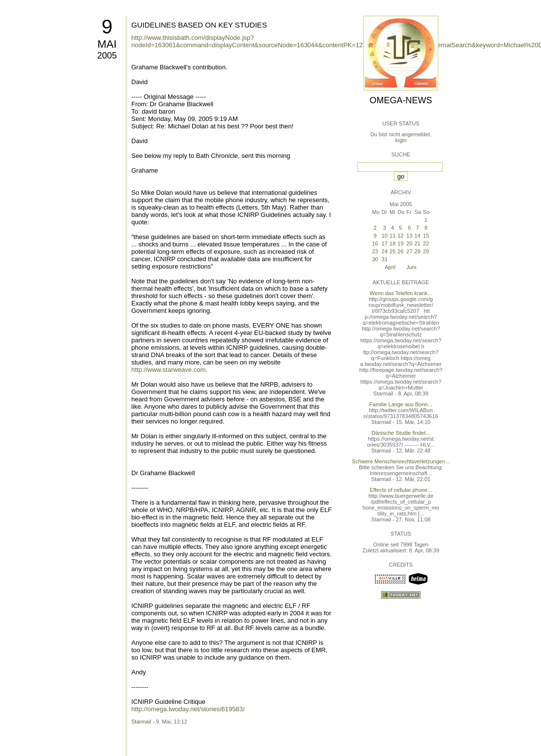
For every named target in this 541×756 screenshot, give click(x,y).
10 (385, 236)
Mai (107, 44)
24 (385, 251)
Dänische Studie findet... (401, 433)
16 (375, 243)
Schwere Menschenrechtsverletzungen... (401, 461)
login (401, 140)
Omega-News (401, 100)
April (390, 267)
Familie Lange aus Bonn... (401, 404)
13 (409, 236)
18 (392, 243)
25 (392, 251)
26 (400, 251)
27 (409, 251)
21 (418, 243)
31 (385, 259)
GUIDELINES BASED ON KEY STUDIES (199, 25)
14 (418, 236)
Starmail (141, 722)
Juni (411, 267)
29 (426, 251)
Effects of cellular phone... (401, 490)
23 (375, 251)
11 (392, 236)
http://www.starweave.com (168, 370)
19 (400, 243)
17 (385, 243)
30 (375, 259)
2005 (107, 56)
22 (426, 243)
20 (409, 243)
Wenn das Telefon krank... (401, 293)
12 (400, 236)
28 (418, 251)
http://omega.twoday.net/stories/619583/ (188, 709)
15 (426, 236)
